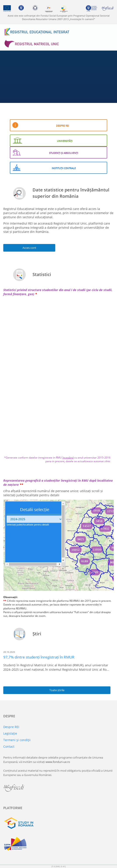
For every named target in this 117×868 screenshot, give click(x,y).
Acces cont (29, 248)
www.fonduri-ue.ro (58, 762)
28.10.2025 (9, 652)
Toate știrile (57, 690)
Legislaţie (10, 733)
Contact (9, 746)
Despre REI (11, 727)
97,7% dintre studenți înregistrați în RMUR (39, 657)
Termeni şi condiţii (17, 740)
